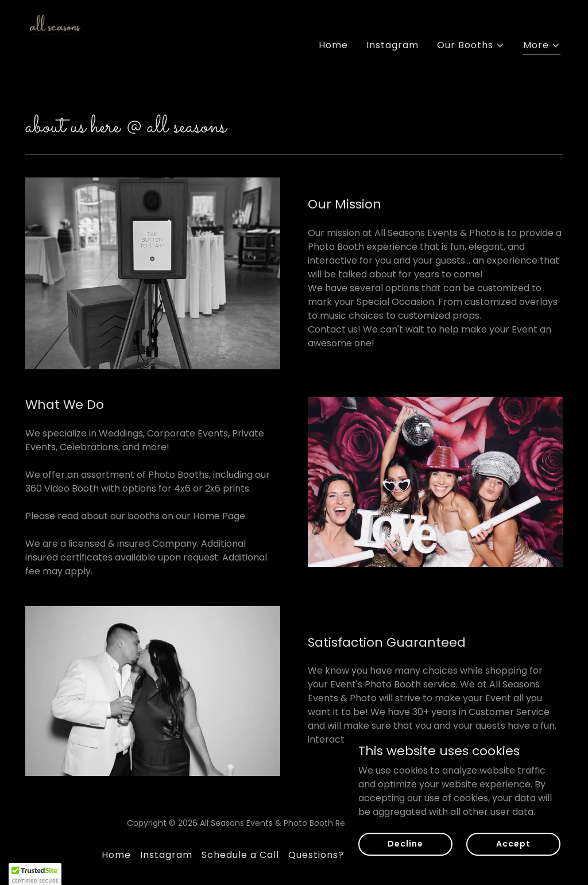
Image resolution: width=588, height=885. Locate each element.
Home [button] (116, 855)
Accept (513, 844)
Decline (405, 844)
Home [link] (333, 45)
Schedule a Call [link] (240, 855)
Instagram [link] (392, 45)
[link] (57, 43)
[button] (471, 45)
